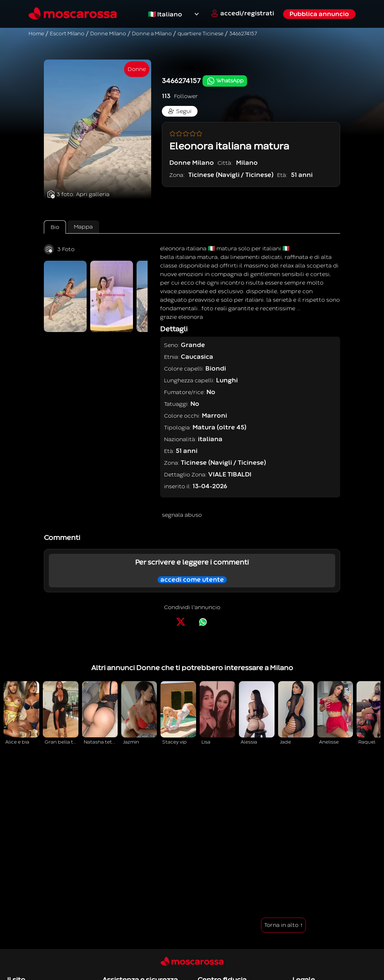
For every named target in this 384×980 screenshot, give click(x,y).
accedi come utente (192, 580)
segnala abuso (182, 515)
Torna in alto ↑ (283, 925)
